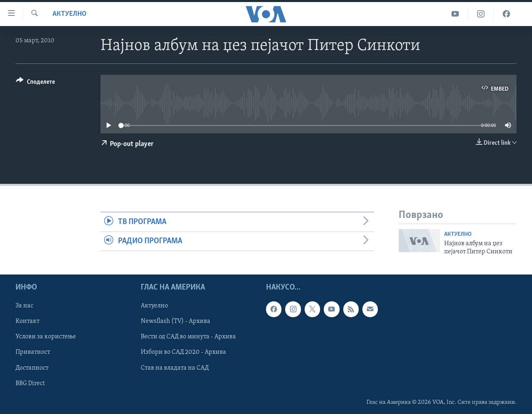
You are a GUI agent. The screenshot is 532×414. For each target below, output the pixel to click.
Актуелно (70, 14)
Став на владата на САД (175, 368)
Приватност (33, 353)
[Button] (35, 83)
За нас (24, 306)
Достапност (32, 368)
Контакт (27, 322)
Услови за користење (46, 337)
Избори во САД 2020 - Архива (183, 353)
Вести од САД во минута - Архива (188, 337)
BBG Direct (30, 383)
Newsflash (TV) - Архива (176, 322)
